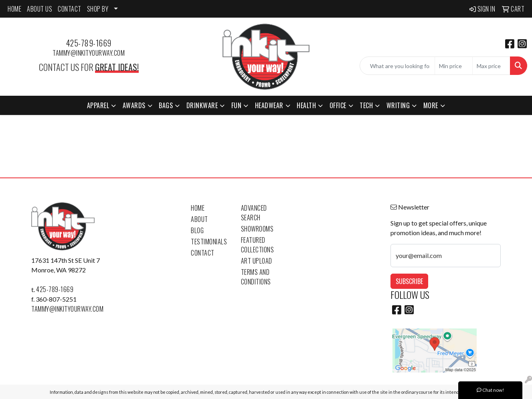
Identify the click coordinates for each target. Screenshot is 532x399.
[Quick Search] (397, 66)
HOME (14, 9)
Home (198, 208)
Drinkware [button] (202, 105)
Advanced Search (254, 213)
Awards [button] (134, 105)
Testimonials (209, 242)
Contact (203, 253)
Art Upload (257, 261)
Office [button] (338, 105)
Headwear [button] (269, 105)
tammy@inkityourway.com (89, 53)
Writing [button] (398, 105)
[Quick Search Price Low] (454, 66)
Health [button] (306, 105)
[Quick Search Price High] (491, 66)
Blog (197, 230)
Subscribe (409, 281)
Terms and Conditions (256, 277)
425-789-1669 (89, 43)
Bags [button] (166, 105)
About (199, 219)
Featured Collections (258, 245)
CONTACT (70, 9)
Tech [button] (366, 105)
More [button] (431, 105)
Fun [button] (237, 105)
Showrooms (257, 229)
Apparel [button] (98, 105)
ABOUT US (39, 9)
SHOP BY (98, 9)
